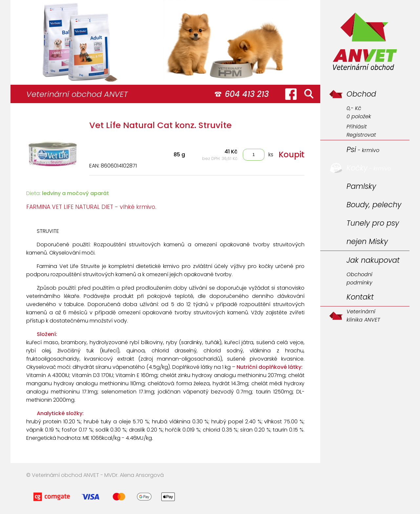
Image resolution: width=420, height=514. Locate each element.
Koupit (292, 155)
